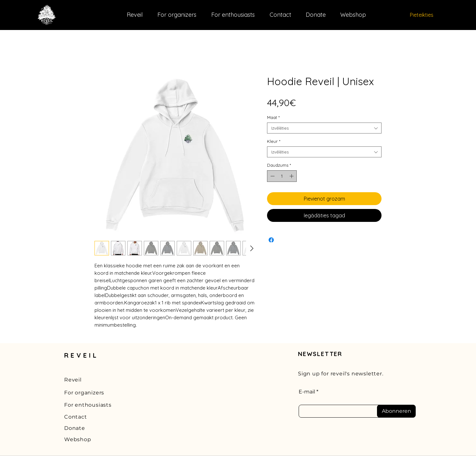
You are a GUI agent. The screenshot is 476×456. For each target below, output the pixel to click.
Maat (273, 117)
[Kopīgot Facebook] (271, 240)
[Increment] (292, 176)
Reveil (73, 380)
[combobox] (324, 128)
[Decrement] (272, 176)
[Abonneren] (396, 411)
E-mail (307, 392)
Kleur (274, 141)
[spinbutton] (282, 176)
